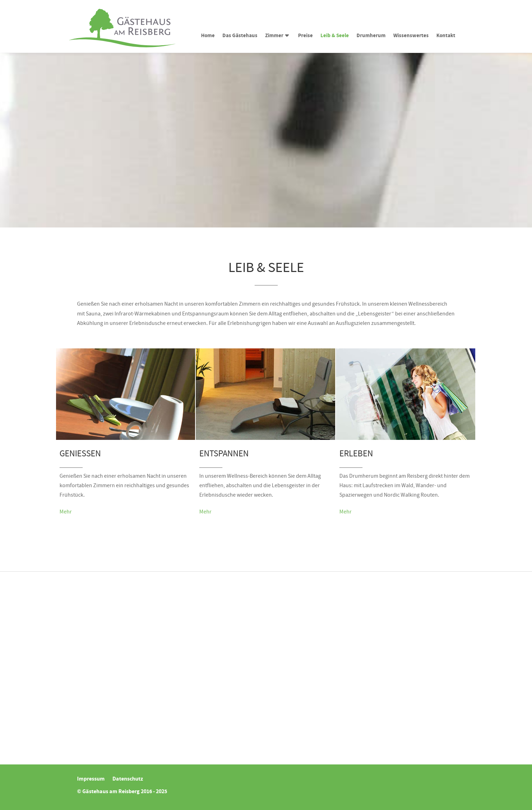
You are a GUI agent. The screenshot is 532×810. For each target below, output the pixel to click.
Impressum (91, 779)
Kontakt (446, 36)
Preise (305, 36)
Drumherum (371, 36)
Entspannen (224, 454)
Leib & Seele (335, 36)
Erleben (356, 454)
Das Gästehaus (240, 36)
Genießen (80, 454)
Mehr (66, 512)
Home (208, 36)
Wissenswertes (411, 36)
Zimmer (274, 36)
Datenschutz (128, 779)
